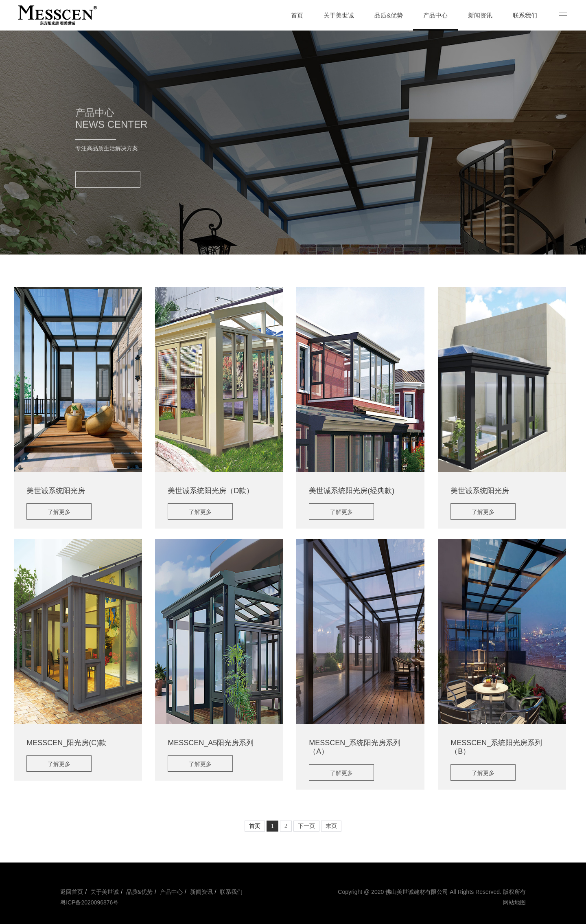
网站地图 (514, 902)
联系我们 (231, 892)
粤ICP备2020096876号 (89, 902)
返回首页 (72, 892)
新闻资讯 (201, 892)
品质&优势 (139, 892)
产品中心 (171, 892)
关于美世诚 (104, 892)
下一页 (306, 826)
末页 (331, 826)
